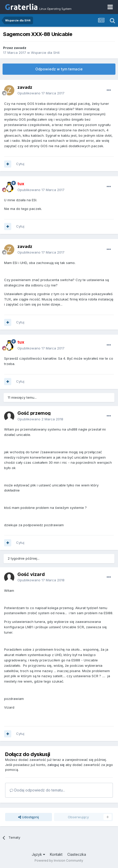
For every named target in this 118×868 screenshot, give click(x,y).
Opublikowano (41, 93)
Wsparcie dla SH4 (45, 53)
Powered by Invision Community (59, 860)
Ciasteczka (77, 854)
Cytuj (20, 164)
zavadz (20, 48)
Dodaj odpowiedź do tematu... (37, 790)
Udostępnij (29, 817)
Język (38, 854)
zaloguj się (56, 765)
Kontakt (56, 854)
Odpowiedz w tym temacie (59, 69)
